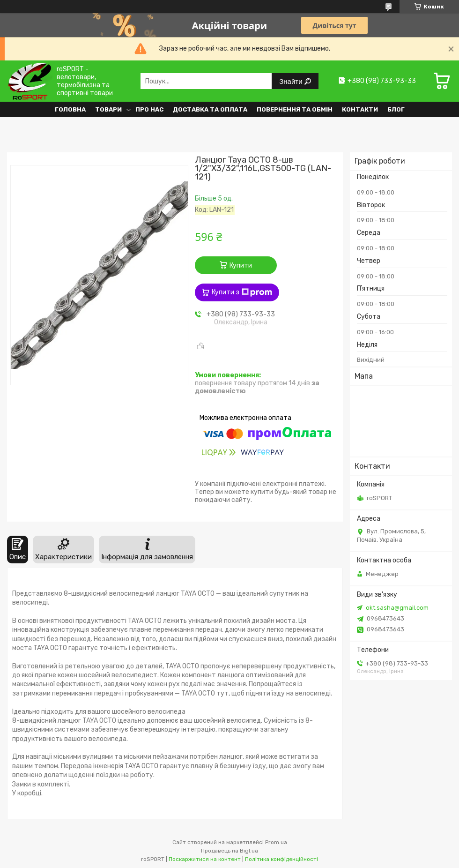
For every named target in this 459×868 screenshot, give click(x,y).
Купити (241, 266)
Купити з (242, 292)
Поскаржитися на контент (205, 859)
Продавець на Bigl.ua (229, 851)
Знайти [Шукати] (292, 81)
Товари (108, 109)
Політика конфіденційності (281, 859)
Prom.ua (276, 842)
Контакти (360, 109)
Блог (396, 109)
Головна (70, 109)
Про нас (149, 109)
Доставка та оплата (210, 109)
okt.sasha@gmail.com (397, 608)
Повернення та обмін (295, 109)
